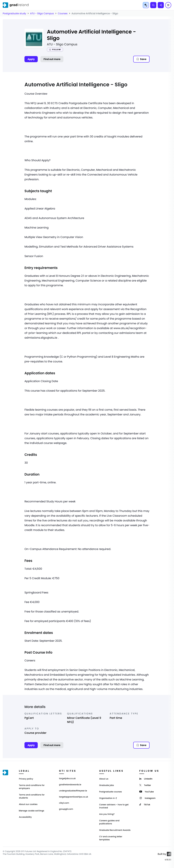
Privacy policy (26, 779)
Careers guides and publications (109, 822)
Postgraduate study (14, 13)
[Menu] (168, 5)
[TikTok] (145, 804)
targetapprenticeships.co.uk (74, 797)
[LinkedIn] (146, 779)
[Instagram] (147, 798)
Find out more (52, 59)
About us (104, 779)
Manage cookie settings (32, 811)
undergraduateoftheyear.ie (73, 791)
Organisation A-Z (108, 798)
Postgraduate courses (111, 792)
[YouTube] (147, 791)
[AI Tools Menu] (146, 5)
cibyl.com (64, 803)
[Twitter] (145, 785)
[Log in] (161, 5)
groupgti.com (66, 809)
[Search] (153, 5)
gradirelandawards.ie (70, 785)
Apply (31, 59)
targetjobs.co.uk (67, 779)
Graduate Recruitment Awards (115, 830)
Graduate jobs (107, 785)
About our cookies (28, 804)
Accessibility (25, 817)
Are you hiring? (107, 814)
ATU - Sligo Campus (42, 13)
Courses (63, 13)
